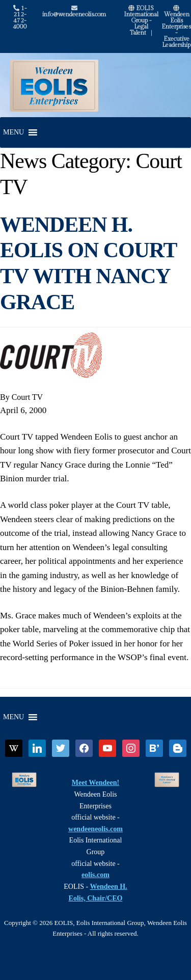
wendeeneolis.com (95, 829)
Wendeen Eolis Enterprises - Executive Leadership (176, 27)
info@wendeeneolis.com (74, 11)
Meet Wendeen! (95, 783)
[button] (13, 132)
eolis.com (95, 875)
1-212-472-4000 (20, 17)
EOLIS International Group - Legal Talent (141, 20)
